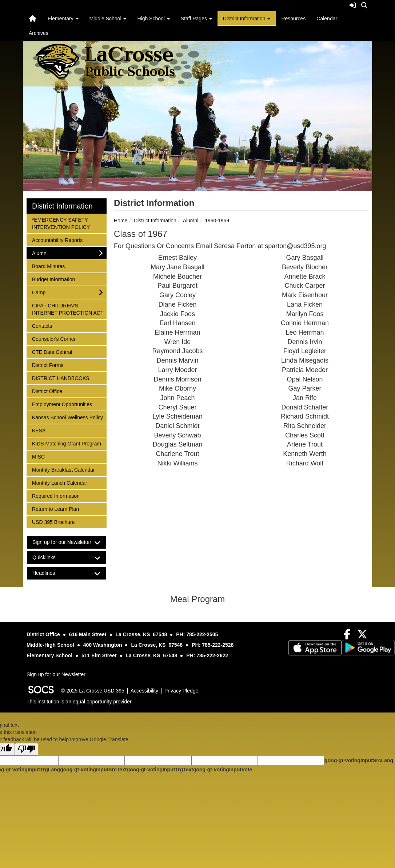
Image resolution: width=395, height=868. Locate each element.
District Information (155, 221)
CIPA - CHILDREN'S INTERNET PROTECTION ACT (68, 309)
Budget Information (53, 279)
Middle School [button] (108, 19)
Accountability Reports (57, 240)
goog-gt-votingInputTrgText (160, 770)
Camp (41, 292)
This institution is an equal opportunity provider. (80, 702)
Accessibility (144, 691)
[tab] (67, 542)
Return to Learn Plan (55, 508)
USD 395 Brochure (53, 522)
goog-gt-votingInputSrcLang (359, 760)
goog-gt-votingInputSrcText (93, 770)
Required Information (56, 495)
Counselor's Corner (54, 338)
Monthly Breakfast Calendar (63, 469)
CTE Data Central (52, 352)
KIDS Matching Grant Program (66, 443)
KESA (41, 430)
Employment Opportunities (62, 404)
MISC (41, 456)
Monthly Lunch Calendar (59, 482)
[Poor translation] (27, 749)
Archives (39, 33)
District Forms (47, 365)
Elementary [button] (63, 19)
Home (121, 221)
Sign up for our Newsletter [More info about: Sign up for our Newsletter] (56, 674)
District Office (47, 391)
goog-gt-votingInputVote (223, 770)
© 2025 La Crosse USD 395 (93, 691)
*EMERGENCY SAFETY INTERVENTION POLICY (61, 223)
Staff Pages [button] (196, 19)
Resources (293, 19)
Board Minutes (48, 266)
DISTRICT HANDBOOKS (61, 378)
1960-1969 (217, 221)
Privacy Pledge (181, 691)
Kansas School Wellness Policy (67, 417)
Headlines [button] (50, 573)
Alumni (191, 221)
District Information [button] (247, 19)
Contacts (42, 325)
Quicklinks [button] (50, 558)
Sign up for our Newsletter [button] (67, 542)
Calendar (327, 19)
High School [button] (153, 19)
